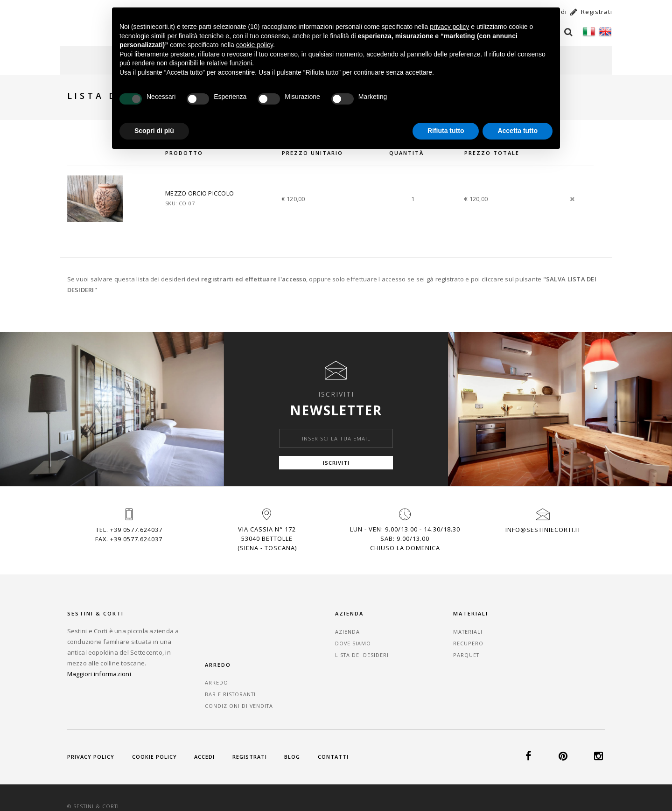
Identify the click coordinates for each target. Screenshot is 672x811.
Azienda (355, 628)
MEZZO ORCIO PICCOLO (201, 189)
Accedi (206, 729)
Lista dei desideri (370, 652)
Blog (296, 729)
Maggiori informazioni (99, 671)
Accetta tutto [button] (518, 131)
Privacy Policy (91, 729)
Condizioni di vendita (562, 652)
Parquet (448, 652)
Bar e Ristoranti (553, 640)
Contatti (337, 729)
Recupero (450, 640)
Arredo (539, 628)
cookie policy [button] (255, 45)
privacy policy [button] (449, 27)
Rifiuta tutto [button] (446, 131)
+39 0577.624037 (136, 525)
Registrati (252, 729)
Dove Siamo (361, 640)
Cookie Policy (155, 729)
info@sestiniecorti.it (543, 525)
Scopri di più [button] (154, 131)
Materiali (450, 628)
